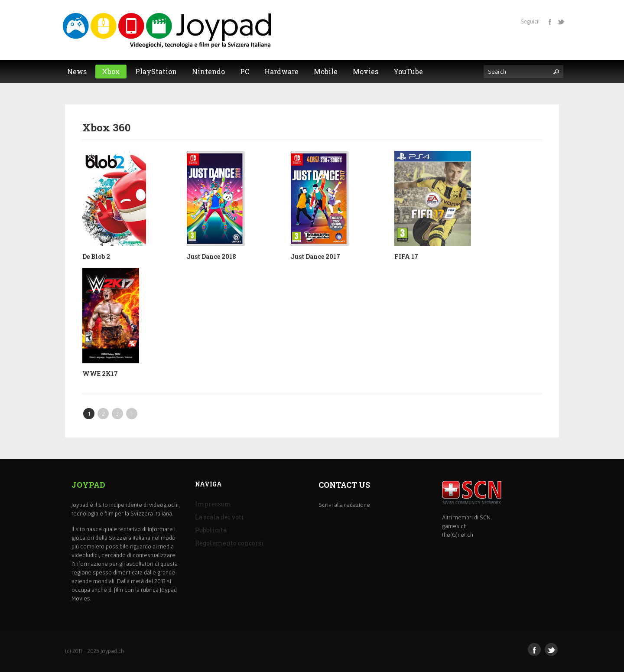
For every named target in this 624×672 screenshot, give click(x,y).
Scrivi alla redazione (344, 505)
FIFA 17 (406, 256)
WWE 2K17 (100, 374)
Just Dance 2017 (315, 256)
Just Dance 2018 (211, 256)
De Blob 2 (96, 256)
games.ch (454, 526)
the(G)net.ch (458, 535)
